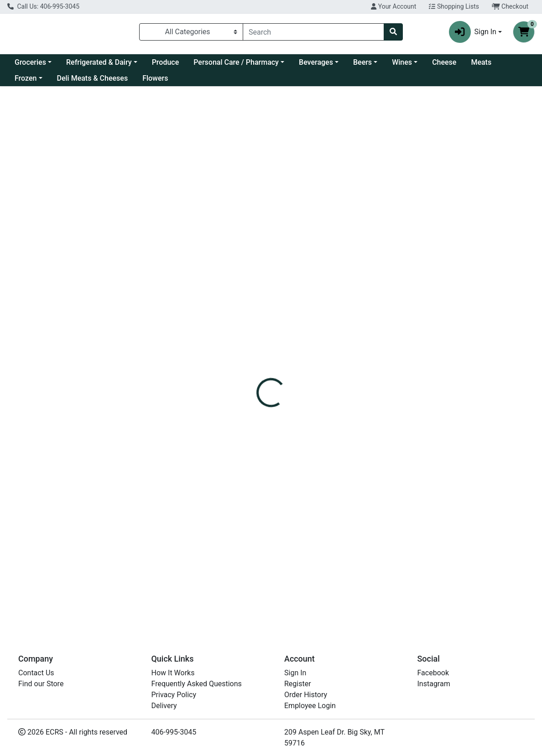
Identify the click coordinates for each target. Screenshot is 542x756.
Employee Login (310, 706)
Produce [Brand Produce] (330, 267)
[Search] (313, 32)
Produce (166, 62)
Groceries (30, 62)
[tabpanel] (384, 256)
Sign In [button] (473, 32)
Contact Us (36, 673)
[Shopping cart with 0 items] (524, 32)
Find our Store (41, 684)
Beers (362, 62)
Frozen (26, 78)
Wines (402, 62)
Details (250, 203)
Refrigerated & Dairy (99, 62)
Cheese (444, 62)
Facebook (433, 673)
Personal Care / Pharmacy (236, 62)
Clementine (255, 340)
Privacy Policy (174, 695)
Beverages (316, 62)
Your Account (393, 6)
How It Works (173, 673)
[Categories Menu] (191, 32)
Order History (306, 695)
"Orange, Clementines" (273, 519)
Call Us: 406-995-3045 (43, 6)
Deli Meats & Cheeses (93, 78)
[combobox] (313, 32)
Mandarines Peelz (266, 417)
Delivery (164, 706)
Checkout (510, 6)
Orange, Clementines (271, 596)
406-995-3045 (174, 732)
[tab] (250, 203)
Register (298, 684)
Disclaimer (291, 203)
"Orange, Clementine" (271, 468)
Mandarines (256, 391)
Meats (481, 62)
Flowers (155, 78)
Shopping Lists (454, 6)
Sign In (295, 673)
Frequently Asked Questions (197, 684)
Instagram (434, 684)
